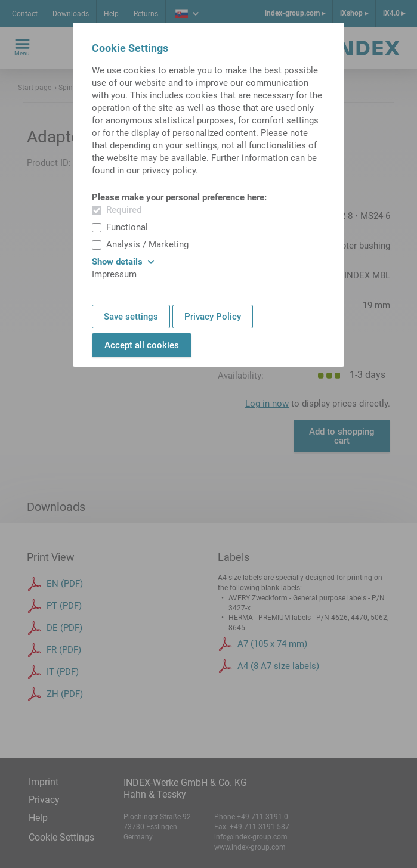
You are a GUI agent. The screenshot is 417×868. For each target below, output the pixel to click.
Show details (123, 262)
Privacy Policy (213, 317)
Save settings (131, 317)
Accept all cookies (142, 345)
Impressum (114, 274)
